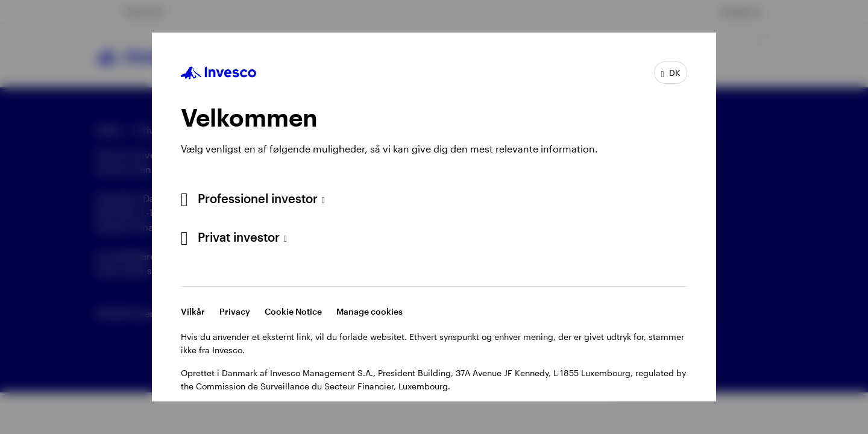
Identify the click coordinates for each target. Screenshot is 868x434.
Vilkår (193, 311)
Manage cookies (370, 311)
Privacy (235, 311)
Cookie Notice (293, 311)
